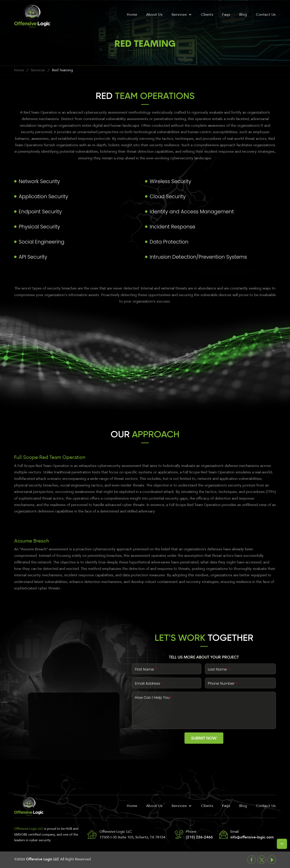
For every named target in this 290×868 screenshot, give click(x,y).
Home (19, 71)
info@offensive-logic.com (252, 837)
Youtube (272, 860)
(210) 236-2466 (199, 837)
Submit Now (204, 738)
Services (38, 71)
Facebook (252, 860)
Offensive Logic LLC (43, 859)
